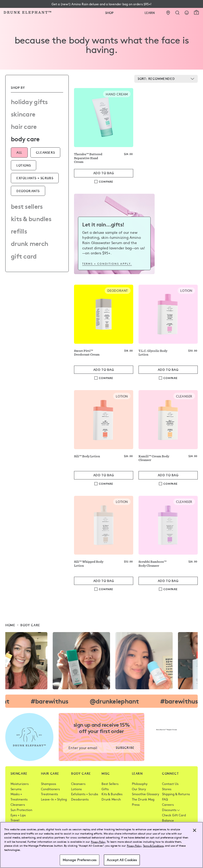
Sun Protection (21, 810)
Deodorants (80, 799)
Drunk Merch (29, 243)
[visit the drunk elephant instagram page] (101, 661)
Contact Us (170, 784)
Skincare (23, 114)
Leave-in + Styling (54, 799)
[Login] (187, 13)
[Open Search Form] (177, 13)
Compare (106, 182)
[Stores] (168, 13)
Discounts (171, 810)
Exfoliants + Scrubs (85, 794)
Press (136, 804)
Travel (15, 820)
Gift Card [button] (24, 256)
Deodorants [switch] (28, 191)
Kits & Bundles (31, 218)
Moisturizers (20, 784)
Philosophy (140, 784)
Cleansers (18, 804)
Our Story (139, 789)
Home (10, 625)
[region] (101, 845)
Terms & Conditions (153, 846)
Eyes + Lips (18, 815)
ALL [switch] (19, 152)
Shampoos (49, 784)
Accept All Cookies (122, 860)
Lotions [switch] (24, 165)
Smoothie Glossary (146, 794)
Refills (19, 231)
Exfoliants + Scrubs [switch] (35, 178)
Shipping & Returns (176, 794)
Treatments (49, 794)
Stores (167, 789)
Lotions (76, 789)
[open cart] (196, 12)
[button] (101, 4)
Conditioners (50, 789)
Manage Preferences (80, 860)
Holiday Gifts (29, 101)
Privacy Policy (98, 842)
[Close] (195, 830)
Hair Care (24, 126)
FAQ (165, 799)
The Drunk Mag (143, 799)
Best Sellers (27, 206)
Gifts (105, 789)
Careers (168, 804)
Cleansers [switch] (45, 152)
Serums (16, 789)
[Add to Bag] (104, 173)
